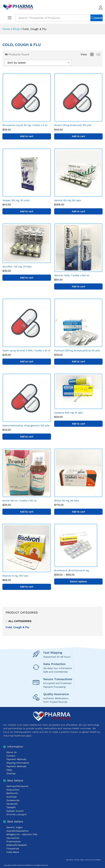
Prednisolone (14, 841)
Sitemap (11, 773)
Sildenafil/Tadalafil (17, 845)
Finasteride (13, 849)
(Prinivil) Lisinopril (16, 814)
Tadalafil (11, 807)
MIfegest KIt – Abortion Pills (22, 834)
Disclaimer (70, 860)
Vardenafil (12, 804)
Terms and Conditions (93, 860)
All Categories (20, 621)
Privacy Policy (79, 860)
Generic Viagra (14, 827)
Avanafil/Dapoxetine (17, 831)
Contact (11, 756)
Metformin (12, 793)
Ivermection (13, 838)
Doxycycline (13, 790)
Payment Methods (16, 759)
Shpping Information (18, 763)
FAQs (9, 770)
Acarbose (11, 797)
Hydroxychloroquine (17, 786)
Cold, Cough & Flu (17, 627)
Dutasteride (13, 800)
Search (98, 18)
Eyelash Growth (15, 811)
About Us (11, 752)
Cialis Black (13, 852)
